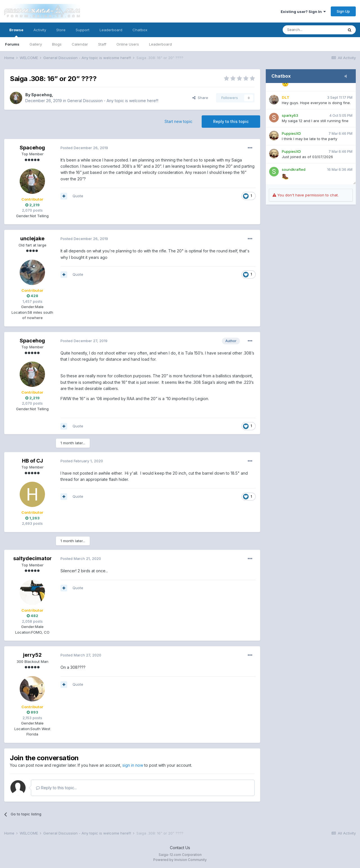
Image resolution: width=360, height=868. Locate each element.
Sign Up (343, 11)
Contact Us (180, 848)
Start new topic (178, 121)
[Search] (313, 30)
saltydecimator (32, 558)
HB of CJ (32, 461)
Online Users (128, 44)
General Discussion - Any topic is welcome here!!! (113, 101)
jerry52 (32, 655)
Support (83, 30)
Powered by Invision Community (180, 860)
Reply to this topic (231, 121)
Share (200, 98)
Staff (102, 44)
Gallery (36, 44)
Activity (40, 30)
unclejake (32, 238)
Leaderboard (160, 44)
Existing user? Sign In (303, 12)
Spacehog (41, 95)
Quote (78, 196)
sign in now (133, 765)
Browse (16, 32)
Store (61, 30)
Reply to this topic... (56, 788)
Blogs (57, 44)
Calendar (80, 44)
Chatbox (140, 30)
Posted (84, 148)
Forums (12, 44)
